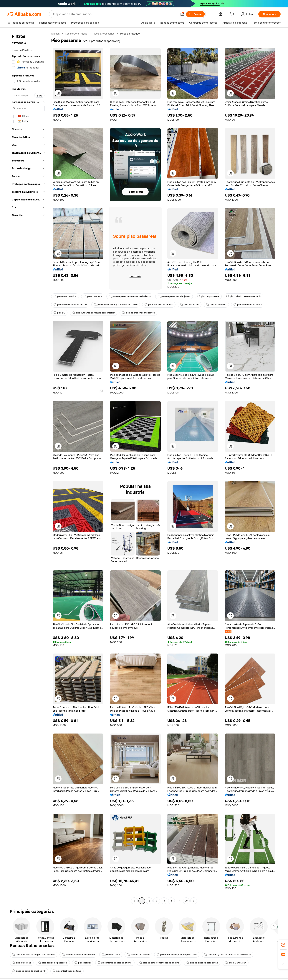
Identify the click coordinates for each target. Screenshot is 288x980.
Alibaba (55, 34)
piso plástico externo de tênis (244, 296)
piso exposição (22, 963)
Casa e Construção (76, 34)
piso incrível (83, 963)
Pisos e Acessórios (104, 34)
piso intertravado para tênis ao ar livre (116, 305)
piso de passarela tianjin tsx (174, 296)
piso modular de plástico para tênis (177, 955)
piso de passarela (208, 296)
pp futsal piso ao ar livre (159, 305)
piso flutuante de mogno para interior (93, 313)
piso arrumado (190, 305)
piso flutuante (111, 955)
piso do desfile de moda (248, 305)
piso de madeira (216, 305)
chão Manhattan (236, 963)
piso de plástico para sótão (202, 963)
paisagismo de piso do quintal (115, 963)
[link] (283, 945)
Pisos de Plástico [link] (130, 34)
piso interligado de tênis (67, 971)
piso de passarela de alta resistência (130, 296)
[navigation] (28, 468)
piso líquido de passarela (53, 963)
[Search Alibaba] (115, 14)
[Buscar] (195, 14)
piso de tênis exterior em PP (70, 305)
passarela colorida (65, 296)
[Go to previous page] (134, 901)
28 (186, 901)
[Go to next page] (194, 901)
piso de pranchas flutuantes (138, 313)
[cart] (233, 15)
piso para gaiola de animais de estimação (227, 955)
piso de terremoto (138, 955)
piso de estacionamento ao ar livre (159, 963)
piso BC (59, 313)
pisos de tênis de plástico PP (29, 971)
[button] (182, 14)
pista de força (93, 296)
